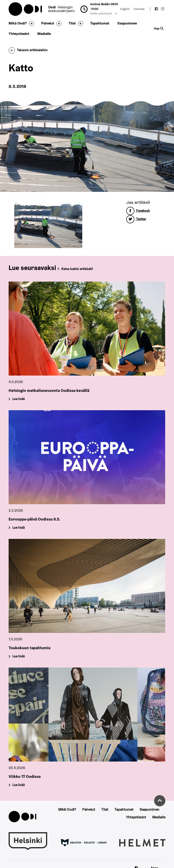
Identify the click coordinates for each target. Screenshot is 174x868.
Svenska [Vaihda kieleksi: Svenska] (139, 9)
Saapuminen (127, 23)
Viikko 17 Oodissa (25, 776)
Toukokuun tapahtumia (29, 648)
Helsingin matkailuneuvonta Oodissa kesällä (49, 390)
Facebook (138, 211)
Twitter (136, 219)
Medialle (44, 34)
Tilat (72, 23)
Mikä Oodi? (18, 23)
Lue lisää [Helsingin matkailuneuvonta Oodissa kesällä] (19, 399)
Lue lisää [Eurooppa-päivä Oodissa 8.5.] (19, 528)
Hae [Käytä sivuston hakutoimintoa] (159, 28)
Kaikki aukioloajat (103, 13)
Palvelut (48, 23)
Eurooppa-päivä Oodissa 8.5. (34, 519)
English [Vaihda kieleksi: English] (125, 9)
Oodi (26, 9)
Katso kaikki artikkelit (77, 269)
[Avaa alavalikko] (30, 24)
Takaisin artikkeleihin (28, 50)
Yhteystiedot (19, 34)
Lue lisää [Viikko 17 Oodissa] (19, 785)
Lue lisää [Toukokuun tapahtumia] (19, 656)
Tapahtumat (100, 23)
